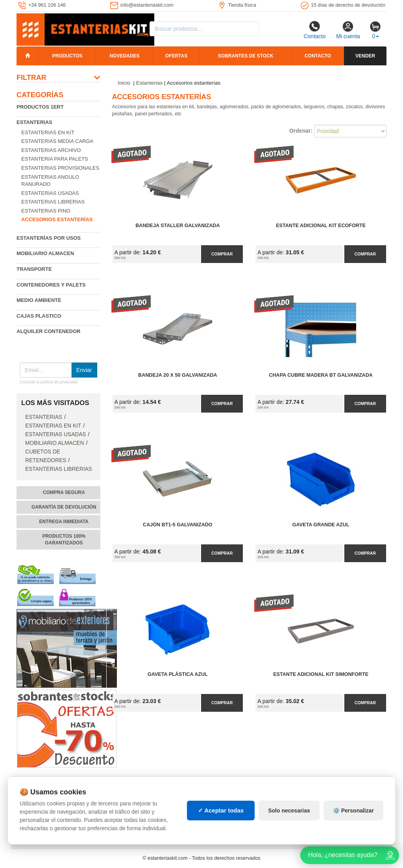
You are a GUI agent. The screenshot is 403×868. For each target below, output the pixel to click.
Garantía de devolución (64, 507)
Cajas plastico (39, 316)
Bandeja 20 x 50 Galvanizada (178, 375)
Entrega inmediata (64, 522)
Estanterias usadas (50, 193)
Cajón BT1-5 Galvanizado (178, 525)
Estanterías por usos (49, 238)
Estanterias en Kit (48, 132)
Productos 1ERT (40, 107)
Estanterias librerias (53, 202)
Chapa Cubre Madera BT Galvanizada (321, 375)
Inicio (124, 83)
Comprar (222, 254)
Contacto (314, 30)
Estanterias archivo (51, 150)
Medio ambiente (39, 300)
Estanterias (34, 122)
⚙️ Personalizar (353, 811)
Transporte (34, 269)
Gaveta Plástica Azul (178, 674)
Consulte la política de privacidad (49, 382)
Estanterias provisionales (60, 168)
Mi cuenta (348, 30)
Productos (67, 56)
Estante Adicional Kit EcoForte (321, 226)
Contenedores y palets (51, 285)
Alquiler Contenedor (49, 331)
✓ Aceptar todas (221, 810)
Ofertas (176, 56)
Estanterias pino (46, 211)
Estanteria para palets (55, 159)
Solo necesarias (289, 811)
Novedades (124, 56)
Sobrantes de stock (246, 56)
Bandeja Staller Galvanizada (177, 226)
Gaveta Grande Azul (321, 525)
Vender (365, 56)
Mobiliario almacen (45, 253)
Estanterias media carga (57, 141)
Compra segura (64, 492)
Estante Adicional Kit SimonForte (321, 674)
